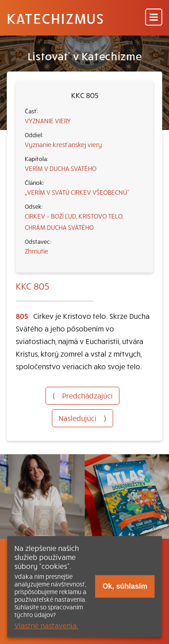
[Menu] (154, 18)
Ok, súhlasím (125, 586)
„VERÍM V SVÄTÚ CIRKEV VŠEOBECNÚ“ (77, 192)
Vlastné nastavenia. (46, 625)
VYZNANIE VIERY (48, 121)
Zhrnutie (37, 251)
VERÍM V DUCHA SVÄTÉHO (61, 168)
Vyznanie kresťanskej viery (63, 144)
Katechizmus (55, 18)
